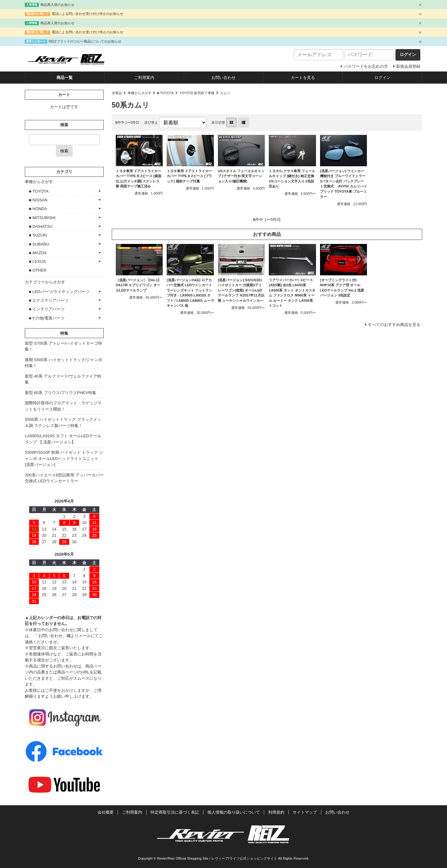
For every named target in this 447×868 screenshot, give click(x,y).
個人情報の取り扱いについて (234, 812)
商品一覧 (65, 78)
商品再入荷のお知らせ (57, 5)
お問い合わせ (223, 78)
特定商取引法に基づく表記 (175, 812)
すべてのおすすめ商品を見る (394, 325)
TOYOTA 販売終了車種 (197, 93)
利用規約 (276, 812)
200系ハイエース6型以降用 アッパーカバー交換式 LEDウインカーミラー (64, 478)
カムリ (225, 93)
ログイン (382, 78)
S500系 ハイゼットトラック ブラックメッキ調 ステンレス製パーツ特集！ (63, 423)
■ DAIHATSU (41, 226)
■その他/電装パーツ (47, 318)
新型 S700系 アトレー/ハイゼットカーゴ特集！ (63, 346)
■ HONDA (38, 209)
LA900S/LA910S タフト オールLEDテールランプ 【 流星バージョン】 (63, 439)
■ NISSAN (38, 200)
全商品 (117, 93)
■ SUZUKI (38, 235)
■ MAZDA (38, 253)
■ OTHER (38, 270)
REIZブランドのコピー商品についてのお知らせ (85, 41)
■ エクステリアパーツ (49, 300)
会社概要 (106, 812)
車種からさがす (140, 93)
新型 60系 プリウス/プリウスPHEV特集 (61, 393)
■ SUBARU (39, 244)
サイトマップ (305, 812)
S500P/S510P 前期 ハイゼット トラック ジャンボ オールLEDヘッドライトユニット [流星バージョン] (64, 458)
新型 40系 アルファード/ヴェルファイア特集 (63, 379)
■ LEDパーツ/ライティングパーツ (59, 292)
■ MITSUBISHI (42, 218)
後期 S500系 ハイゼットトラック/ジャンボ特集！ (63, 363)
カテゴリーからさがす (45, 282)
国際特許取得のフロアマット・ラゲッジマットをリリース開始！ (63, 406)
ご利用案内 (144, 78)
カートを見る (303, 78)
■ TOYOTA (165, 93)
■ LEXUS (37, 262)
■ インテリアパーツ (47, 309)
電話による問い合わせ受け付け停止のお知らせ (87, 14)
